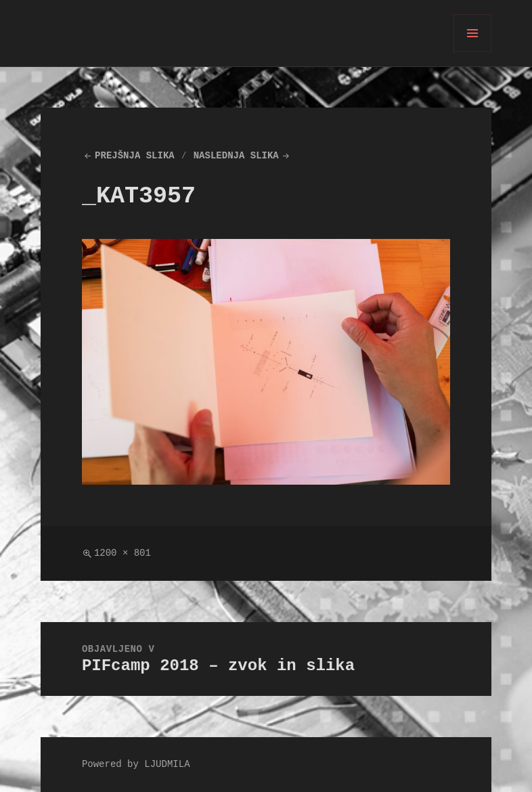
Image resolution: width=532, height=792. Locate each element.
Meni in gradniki (473, 52)
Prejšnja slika (135, 156)
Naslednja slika (236, 156)
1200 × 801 (123, 553)
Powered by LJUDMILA (136, 765)
